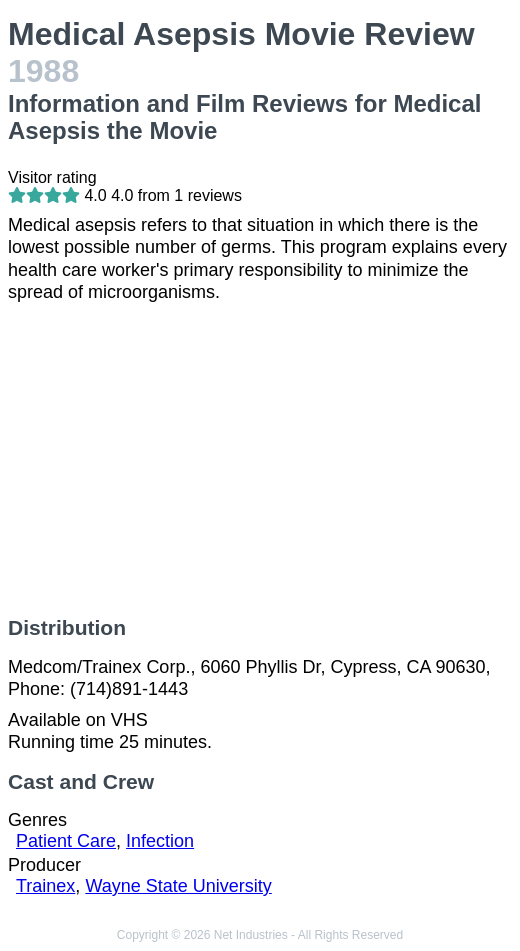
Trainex (45, 886)
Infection (160, 841)
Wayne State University (178, 886)
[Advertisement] (260, 460)
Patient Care (66, 841)
